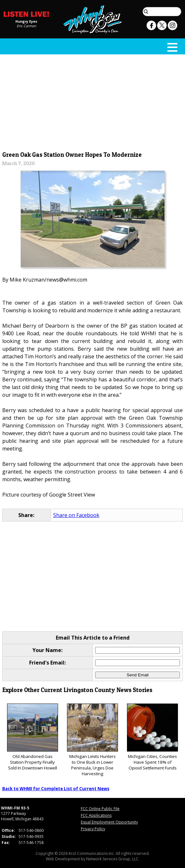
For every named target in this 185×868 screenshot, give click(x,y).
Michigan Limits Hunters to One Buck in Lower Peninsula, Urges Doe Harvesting (92, 740)
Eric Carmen (26, 26)
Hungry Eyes (26, 21)
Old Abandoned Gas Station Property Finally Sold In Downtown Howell (33, 737)
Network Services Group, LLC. (113, 859)
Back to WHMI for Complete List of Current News (56, 789)
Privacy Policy (93, 829)
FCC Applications (96, 815)
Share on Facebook (76, 515)
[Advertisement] (93, 101)
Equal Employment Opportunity (109, 822)
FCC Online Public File (100, 809)
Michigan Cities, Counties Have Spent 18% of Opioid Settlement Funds (152, 737)
